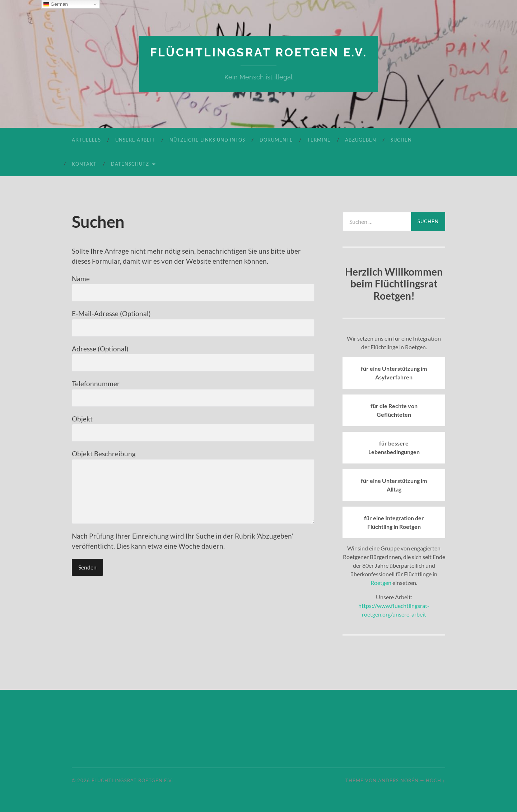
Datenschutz (130, 164)
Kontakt (84, 164)
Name (193, 288)
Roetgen (381, 583)
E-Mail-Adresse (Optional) (193, 323)
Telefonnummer (193, 393)
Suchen (401, 140)
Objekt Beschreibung (193, 487)
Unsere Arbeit (135, 140)
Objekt (193, 428)
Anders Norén (398, 780)
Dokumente (276, 140)
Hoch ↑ (436, 780)
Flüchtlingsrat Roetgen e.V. (259, 52)
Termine (319, 140)
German (56, 4)
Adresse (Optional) (193, 358)
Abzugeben (361, 140)
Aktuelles (86, 140)
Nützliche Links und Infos (207, 140)
